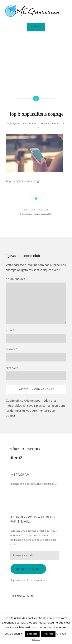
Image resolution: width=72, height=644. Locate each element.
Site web (12, 368)
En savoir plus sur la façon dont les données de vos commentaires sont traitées (35, 411)
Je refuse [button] (48, 634)
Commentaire (17, 279)
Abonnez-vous (28, 569)
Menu (38, 27)
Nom (10, 330)
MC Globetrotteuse (33, 124)
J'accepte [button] (32, 634)
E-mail (12, 349)
